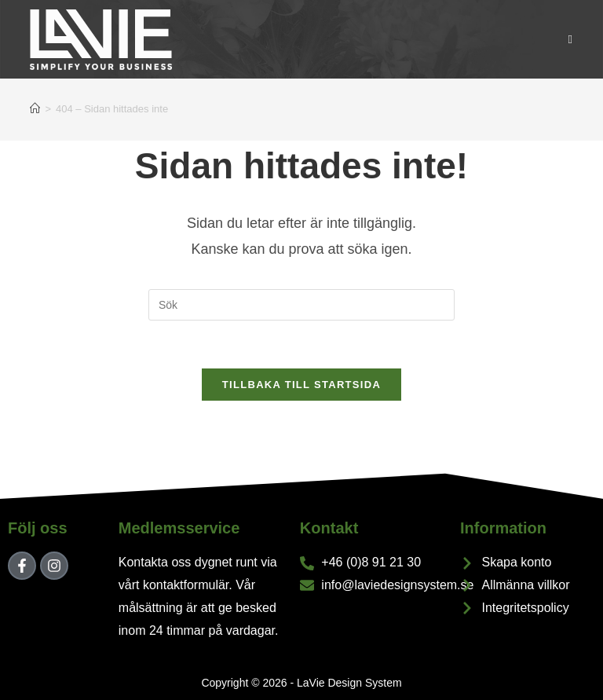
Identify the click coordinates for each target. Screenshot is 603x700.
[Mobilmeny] (571, 39)
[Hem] (35, 109)
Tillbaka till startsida (301, 385)
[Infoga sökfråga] (301, 305)
